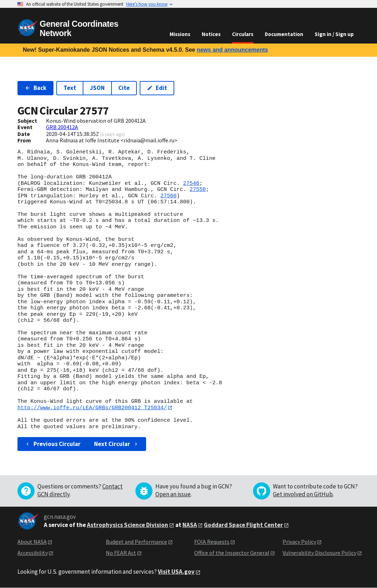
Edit (157, 88)
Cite (124, 88)
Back (35, 88)
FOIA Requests (212, 542)
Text (70, 88)
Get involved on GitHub (303, 495)
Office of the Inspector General (232, 553)
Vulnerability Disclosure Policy (319, 553)
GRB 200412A (62, 127)
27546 (191, 183)
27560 (169, 196)
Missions (180, 34)
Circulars (243, 34)
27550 (198, 189)
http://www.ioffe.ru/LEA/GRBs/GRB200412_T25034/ (92, 408)
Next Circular (117, 444)
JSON (97, 88)
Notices (211, 34)
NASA (190, 525)
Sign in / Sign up (334, 34)
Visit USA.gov (176, 572)
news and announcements (232, 50)
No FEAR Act (121, 553)
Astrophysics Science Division (128, 525)
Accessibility (33, 553)
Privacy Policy (299, 542)
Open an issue (173, 495)
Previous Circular (53, 444)
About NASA (32, 542)
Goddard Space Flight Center (243, 525)
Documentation (284, 34)
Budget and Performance (136, 542)
